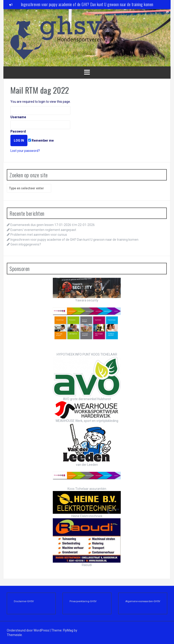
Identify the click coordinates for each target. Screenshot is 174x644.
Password (40, 127)
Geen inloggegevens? (26, 244)
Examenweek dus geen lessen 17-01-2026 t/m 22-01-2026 (53, 225)
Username (40, 113)
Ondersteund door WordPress (28, 630)
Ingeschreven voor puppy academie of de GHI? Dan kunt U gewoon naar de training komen (87, 4)
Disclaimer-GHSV (24, 601)
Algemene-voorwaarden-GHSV (143, 601)
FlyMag (68, 630)
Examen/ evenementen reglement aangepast (43, 230)
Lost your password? (25, 151)
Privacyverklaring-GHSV (83, 601)
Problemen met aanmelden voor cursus (39, 235)
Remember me (41, 140)
